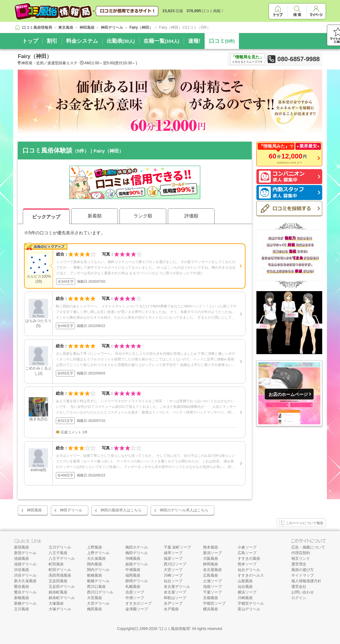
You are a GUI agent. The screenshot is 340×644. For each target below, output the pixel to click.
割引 (52, 41)
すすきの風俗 (249, 559)
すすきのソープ (138, 603)
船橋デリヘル (98, 581)
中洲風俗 (133, 570)
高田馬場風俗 (60, 575)
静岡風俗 (211, 564)
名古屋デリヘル (177, 587)
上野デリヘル (98, 553)
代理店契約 (301, 553)
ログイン (299, 598)
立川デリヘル (60, 547)
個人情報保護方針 (306, 581)
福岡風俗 (133, 575)
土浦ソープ (212, 581)
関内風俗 (95, 564)
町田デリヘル (60, 570)
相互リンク (301, 559)
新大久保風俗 (25, 581)
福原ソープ (173, 559)
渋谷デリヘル (25, 575)
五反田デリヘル (62, 587)
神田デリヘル (71, 510)
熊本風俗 (211, 547)
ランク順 (143, 216)
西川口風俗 (96, 587)
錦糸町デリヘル (62, 598)
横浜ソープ (247, 592)
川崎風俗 (245, 598)
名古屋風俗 (212, 570)
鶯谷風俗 (22, 587)
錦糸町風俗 (58, 592)
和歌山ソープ (175, 598)
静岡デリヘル (137, 581)
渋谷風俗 (22, 570)
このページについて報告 (301, 523)
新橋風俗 (22, 598)
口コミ (222, 41)
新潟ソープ (212, 553)
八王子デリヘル (62, 559)
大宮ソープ (173, 570)
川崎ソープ (173, 575)
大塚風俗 (56, 603)
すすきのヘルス (251, 575)
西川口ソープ (175, 564)
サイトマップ (303, 575)
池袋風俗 (22, 559)
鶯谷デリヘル (25, 592)
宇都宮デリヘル (251, 603)
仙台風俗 (245, 587)
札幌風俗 (133, 587)
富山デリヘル (249, 609)
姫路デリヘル (137, 564)
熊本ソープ (247, 564)
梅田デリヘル (137, 553)
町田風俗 (56, 564)
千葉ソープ (212, 592)
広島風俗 (211, 575)
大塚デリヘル (60, 609)
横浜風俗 (211, 609)
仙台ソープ (173, 581)
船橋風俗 (95, 575)
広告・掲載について (308, 547)
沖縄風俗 (133, 559)
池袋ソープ (212, 587)
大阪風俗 (211, 559)
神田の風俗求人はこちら (121, 510)
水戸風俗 (171, 609)
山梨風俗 (245, 581)
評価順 (191, 216)
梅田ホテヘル (137, 547)
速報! (194, 41)
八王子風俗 (58, 553)
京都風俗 (211, 598)
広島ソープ (247, 553)
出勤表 (121, 41)
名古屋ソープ (175, 592)
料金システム (82, 41)
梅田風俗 (95, 609)
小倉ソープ (247, 547)
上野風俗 (95, 547)
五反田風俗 (58, 581)
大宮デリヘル (98, 603)
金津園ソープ (137, 609)
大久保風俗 (96, 559)
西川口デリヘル (100, 592)
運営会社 (299, 587)
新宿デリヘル (25, 553)
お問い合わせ (303, 592)
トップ (30, 41)
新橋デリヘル (25, 603)
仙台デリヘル (249, 570)
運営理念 (299, 564)
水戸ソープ (173, 603)
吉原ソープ (135, 592)
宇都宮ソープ (214, 603)
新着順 (95, 216)
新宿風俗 (22, 547)
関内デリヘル (98, 570)
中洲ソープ (135, 598)
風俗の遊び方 (303, 570)
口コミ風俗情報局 (175, 629)
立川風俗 (22, 609)
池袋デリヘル (25, 564)
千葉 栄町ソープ (177, 547)
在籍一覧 (161, 41)
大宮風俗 (95, 598)
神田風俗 (34, 510)
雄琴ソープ (173, 553)
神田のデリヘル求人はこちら (184, 510)
